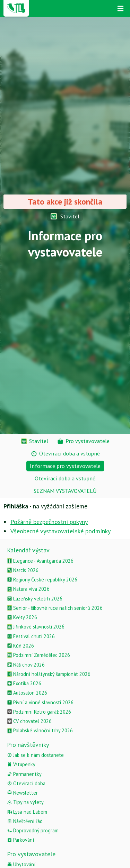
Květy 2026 (22, 617)
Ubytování (21, 864)
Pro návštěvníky (28, 745)
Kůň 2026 (20, 646)
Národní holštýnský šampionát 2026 (49, 674)
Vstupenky (21, 764)
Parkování (20, 840)
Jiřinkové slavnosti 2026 (36, 627)
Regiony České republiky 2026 (42, 580)
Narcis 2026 (23, 570)
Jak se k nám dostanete (35, 755)
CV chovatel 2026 (29, 721)
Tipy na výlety (25, 802)
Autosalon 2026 (27, 693)
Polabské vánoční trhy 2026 (40, 730)
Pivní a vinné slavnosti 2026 (40, 702)
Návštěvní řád (25, 821)
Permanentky (24, 774)
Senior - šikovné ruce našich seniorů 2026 (55, 608)
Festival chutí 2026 (31, 636)
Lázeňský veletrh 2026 (35, 599)
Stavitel (65, 216)
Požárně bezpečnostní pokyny (49, 522)
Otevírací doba (26, 783)
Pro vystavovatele (31, 854)
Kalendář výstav (28, 550)
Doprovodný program (33, 830)
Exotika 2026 (24, 683)
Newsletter (22, 793)
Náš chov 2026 (26, 665)
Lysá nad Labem (27, 812)
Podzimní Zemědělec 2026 (38, 655)
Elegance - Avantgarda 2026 (40, 561)
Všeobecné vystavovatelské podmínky (60, 531)
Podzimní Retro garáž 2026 (39, 712)
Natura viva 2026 (28, 589)
